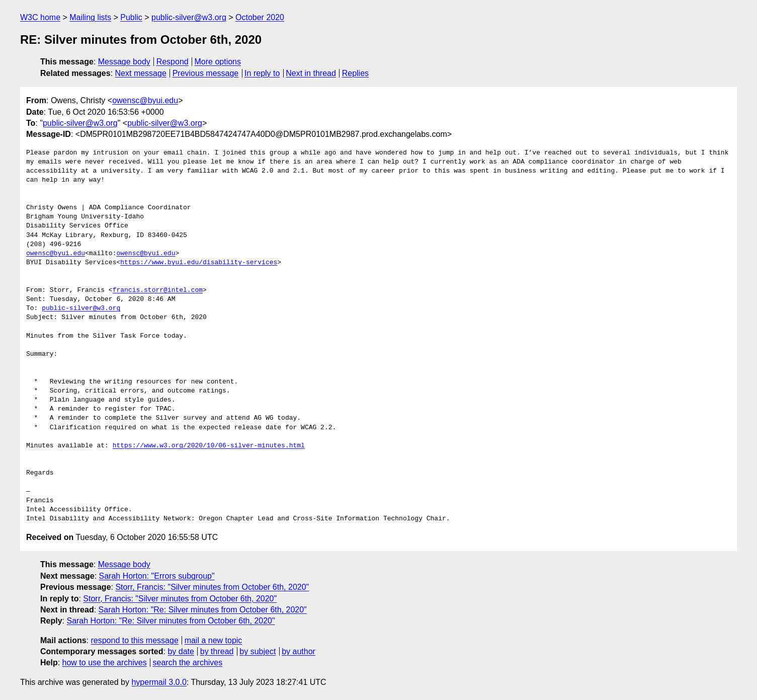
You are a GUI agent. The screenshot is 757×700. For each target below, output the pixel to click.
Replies (355, 73)
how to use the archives (105, 663)
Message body (124, 62)
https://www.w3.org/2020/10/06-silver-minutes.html (209, 446)
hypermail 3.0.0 (159, 682)
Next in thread (311, 73)
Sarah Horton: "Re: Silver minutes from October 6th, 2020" (203, 610)
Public (131, 17)
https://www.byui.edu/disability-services (199, 263)
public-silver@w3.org (189, 17)
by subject (258, 651)
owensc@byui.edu (145, 100)
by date (181, 651)
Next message (141, 73)
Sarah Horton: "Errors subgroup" (157, 576)
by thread (217, 651)
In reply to (262, 73)
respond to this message (134, 640)
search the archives (188, 663)
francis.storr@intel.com (158, 290)
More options (218, 62)
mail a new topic (214, 640)
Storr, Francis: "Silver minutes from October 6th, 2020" (212, 587)
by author (299, 651)
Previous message (206, 73)
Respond (173, 62)
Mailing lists (90, 17)
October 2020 (260, 17)
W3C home (40, 17)
